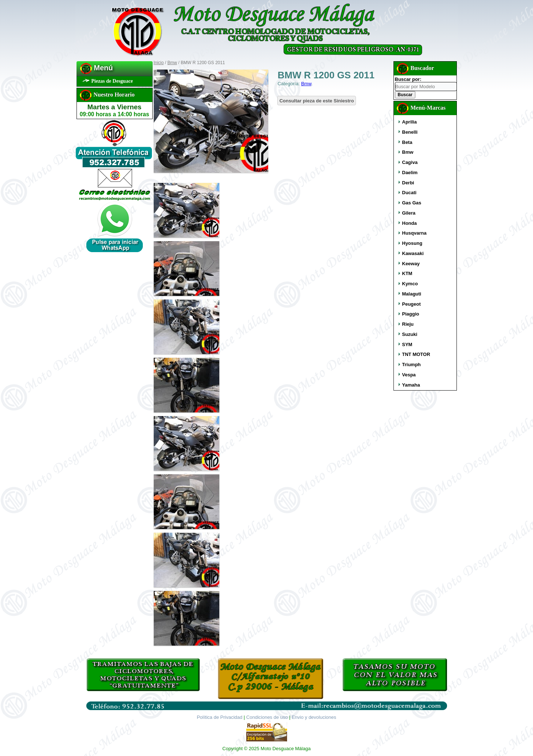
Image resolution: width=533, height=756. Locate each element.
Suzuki (410, 334)
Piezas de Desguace (112, 81)
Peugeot (411, 304)
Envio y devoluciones (314, 717)
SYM (407, 344)
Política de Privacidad (220, 717)
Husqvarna (414, 233)
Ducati (409, 193)
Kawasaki (413, 253)
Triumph (411, 365)
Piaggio (411, 314)
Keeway (411, 264)
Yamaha (411, 385)
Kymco (410, 284)
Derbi (408, 183)
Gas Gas (412, 203)
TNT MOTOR (416, 354)
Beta (407, 142)
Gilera (409, 213)
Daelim (410, 173)
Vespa (409, 375)
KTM (407, 273)
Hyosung (412, 243)
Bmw (172, 63)
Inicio (159, 63)
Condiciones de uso (267, 717)
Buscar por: (408, 79)
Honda (409, 223)
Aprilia (409, 122)
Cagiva (410, 162)
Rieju (408, 324)
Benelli (410, 132)
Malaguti (412, 294)
